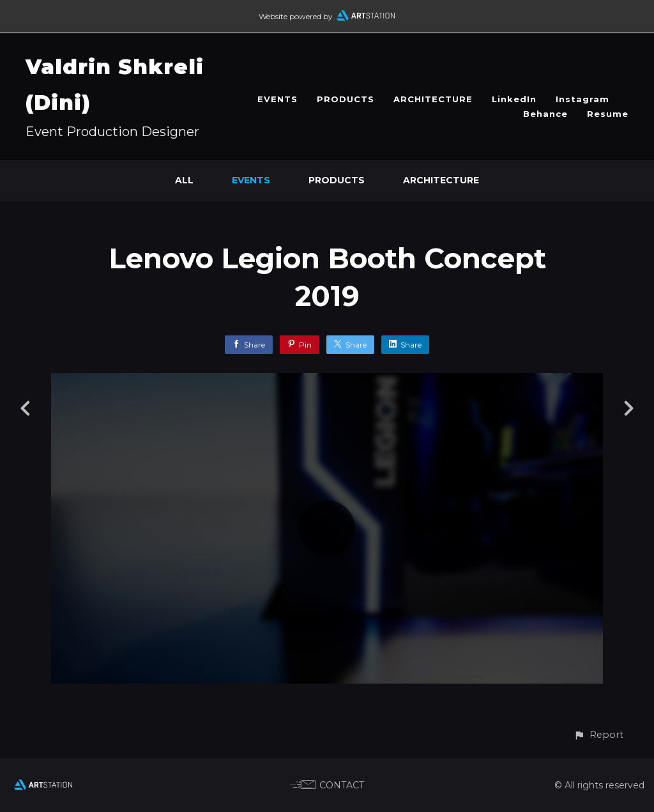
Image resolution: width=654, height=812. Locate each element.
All (184, 180)
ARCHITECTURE (433, 99)
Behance (545, 114)
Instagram (582, 99)
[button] (598, 735)
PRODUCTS (346, 99)
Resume (608, 114)
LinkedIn (514, 99)
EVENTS (278, 99)
